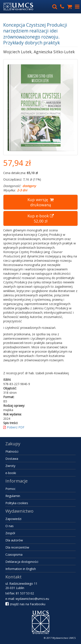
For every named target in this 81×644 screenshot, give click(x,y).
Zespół (10, 533)
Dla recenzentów (17, 547)
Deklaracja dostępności (22, 562)
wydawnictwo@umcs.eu (32, 599)
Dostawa (12, 459)
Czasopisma (14, 554)
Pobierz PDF (14, 427)
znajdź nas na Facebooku (25, 604)
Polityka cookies (17, 503)
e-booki (11, 473)
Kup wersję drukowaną (40, 202)
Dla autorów (14, 540)
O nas (10, 526)
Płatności (12, 451)
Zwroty (10, 466)
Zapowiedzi (13, 519)
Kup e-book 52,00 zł (41, 218)
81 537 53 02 (25, 593)
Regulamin (13, 496)
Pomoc (10, 489)
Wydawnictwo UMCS (64, 638)
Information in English (21, 569)
